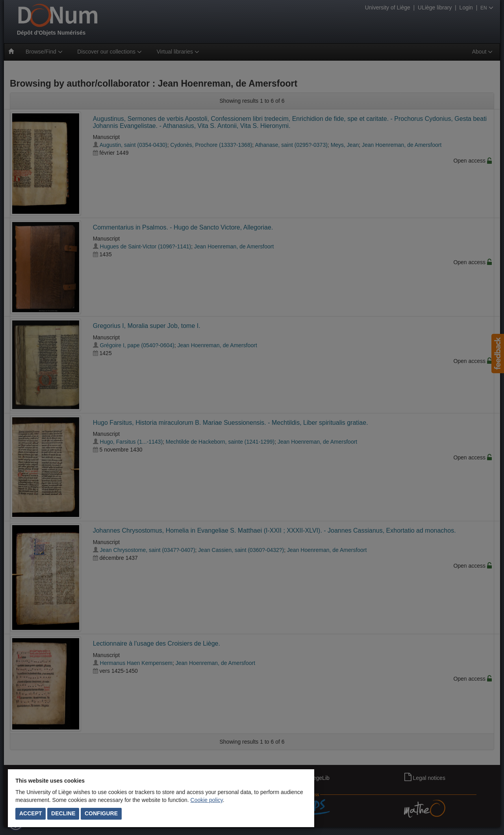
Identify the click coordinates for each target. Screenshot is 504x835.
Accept (31, 813)
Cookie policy (207, 800)
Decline (63, 813)
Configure (101, 813)
